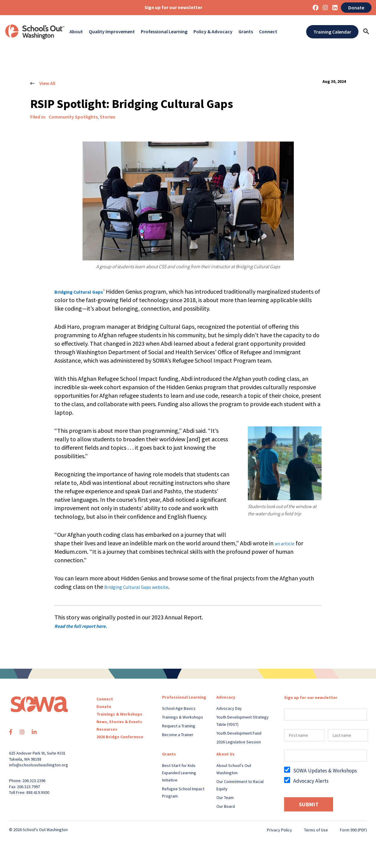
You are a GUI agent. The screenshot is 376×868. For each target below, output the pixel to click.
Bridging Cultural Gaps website (143, 587)
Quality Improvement (112, 32)
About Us (225, 754)
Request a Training (179, 726)
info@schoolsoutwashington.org (39, 765)
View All (43, 83)
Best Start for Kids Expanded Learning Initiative (179, 773)
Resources (107, 729)
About (76, 32)
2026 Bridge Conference (120, 737)
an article (287, 543)
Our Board (226, 806)
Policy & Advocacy (213, 32)
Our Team (225, 798)
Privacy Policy (279, 830)
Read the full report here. (88, 626)
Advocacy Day (229, 708)
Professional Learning (164, 32)
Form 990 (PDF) (353, 830)
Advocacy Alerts (311, 781)
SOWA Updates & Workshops (325, 771)
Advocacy (226, 697)
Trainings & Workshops (119, 714)
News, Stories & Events (119, 722)
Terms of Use (316, 830)
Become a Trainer (178, 735)
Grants (246, 32)
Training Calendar (332, 32)
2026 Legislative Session (239, 742)
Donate (356, 8)
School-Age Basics (179, 708)
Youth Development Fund (239, 733)
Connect (268, 32)
